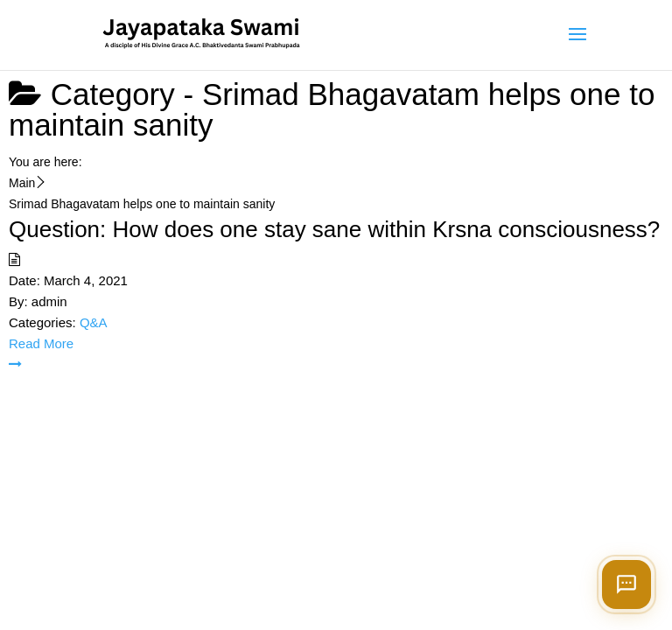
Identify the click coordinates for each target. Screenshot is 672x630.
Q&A (94, 322)
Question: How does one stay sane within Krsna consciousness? (334, 229)
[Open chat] (626, 584)
